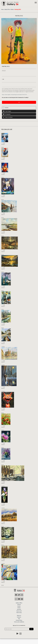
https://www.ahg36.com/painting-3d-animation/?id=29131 (15, 95)
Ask (19, 102)
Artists (19, 608)
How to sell (19, 611)
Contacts (19, 617)
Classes (19, 604)
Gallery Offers (7, 9)
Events (19, 606)
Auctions (19, 609)
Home (2, 9)
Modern (12, 9)
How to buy (19, 612)
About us (19, 615)
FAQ (19, 619)
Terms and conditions (19, 622)
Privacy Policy (19, 620)
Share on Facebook (8, 117)
